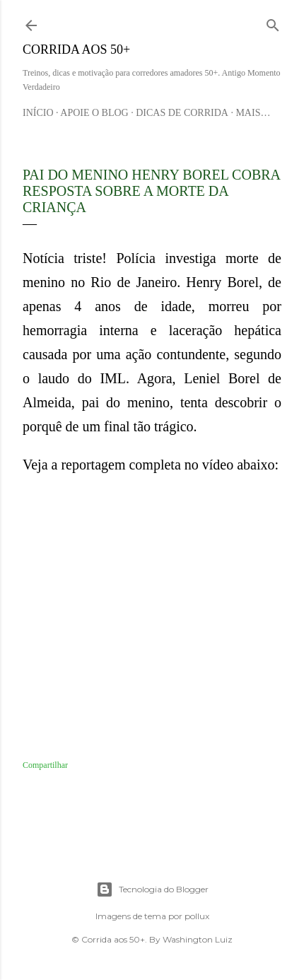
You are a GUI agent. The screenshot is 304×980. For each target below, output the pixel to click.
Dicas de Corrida (182, 113)
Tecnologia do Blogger (152, 889)
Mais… (253, 113)
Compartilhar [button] (45, 765)
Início (38, 113)
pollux (197, 916)
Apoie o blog (94, 113)
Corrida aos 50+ (76, 49)
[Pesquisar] (273, 23)
